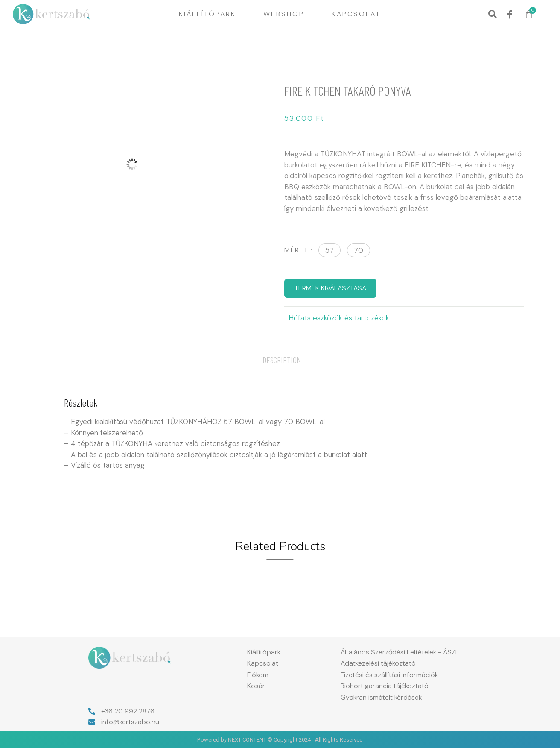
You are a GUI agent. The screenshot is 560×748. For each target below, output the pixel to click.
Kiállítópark (207, 14)
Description (282, 360)
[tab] (282, 360)
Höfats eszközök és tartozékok (339, 318)
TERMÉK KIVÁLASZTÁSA (330, 288)
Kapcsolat (356, 14)
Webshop (284, 14)
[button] (492, 14)
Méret (296, 250)
